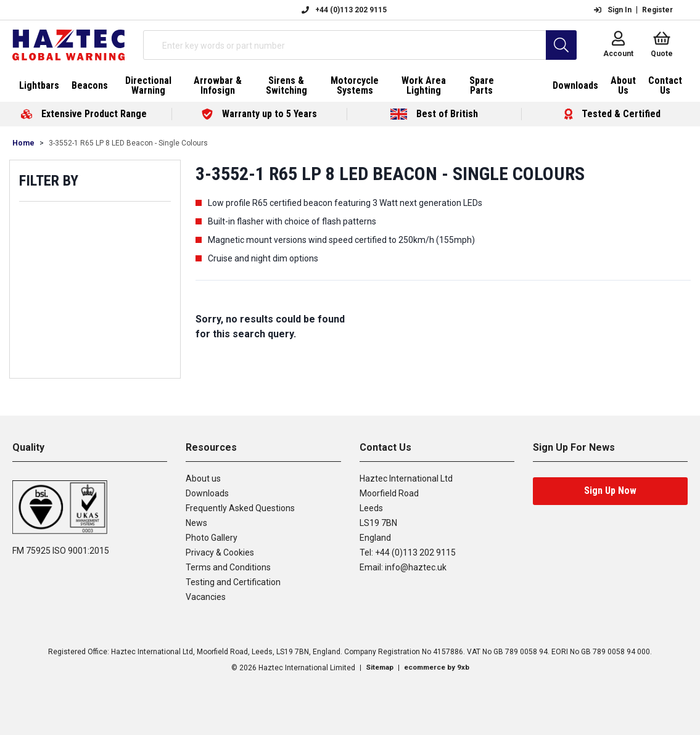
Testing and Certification (233, 582)
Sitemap (378, 668)
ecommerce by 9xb (437, 668)
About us (203, 478)
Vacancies (206, 597)
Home (23, 143)
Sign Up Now (610, 491)
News (196, 523)
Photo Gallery (212, 538)
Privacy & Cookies (220, 552)
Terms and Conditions (228, 567)
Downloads (207, 493)
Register (657, 10)
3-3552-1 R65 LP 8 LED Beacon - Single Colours (128, 143)
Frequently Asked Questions (240, 508)
